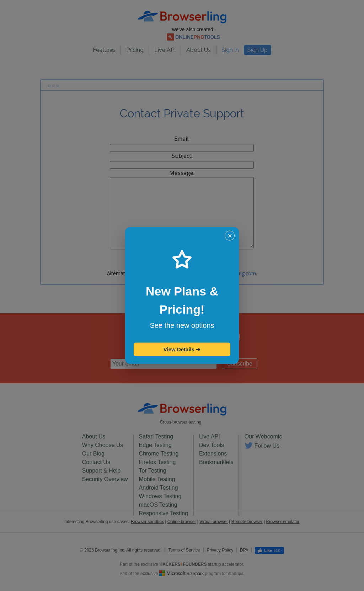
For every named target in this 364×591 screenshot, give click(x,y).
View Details (182, 349)
